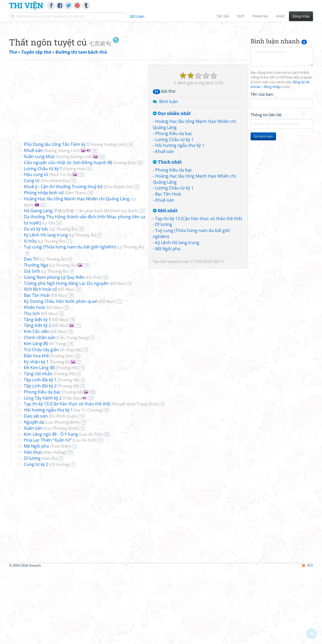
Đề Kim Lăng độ (39, 442)
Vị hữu (30, 315)
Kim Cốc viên (36, 405)
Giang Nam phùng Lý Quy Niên (54, 351)
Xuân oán (33, 502)
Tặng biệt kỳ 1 (37, 393)
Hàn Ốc (50, 532)
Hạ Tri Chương (88, 484)
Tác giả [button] (223, 16)
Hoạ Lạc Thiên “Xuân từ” (48, 514)
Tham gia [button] (260, 16)
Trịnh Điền (61, 520)
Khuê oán (165, 225)
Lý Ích (48, 297)
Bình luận (169, 175)
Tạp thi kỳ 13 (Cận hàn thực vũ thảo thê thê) (199, 293)
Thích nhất (167, 236)
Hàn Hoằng (55, 526)
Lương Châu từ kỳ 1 (174, 214)
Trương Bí (60, 436)
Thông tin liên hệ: (266, 189)
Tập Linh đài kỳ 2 (40, 460)
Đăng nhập (301, 16)
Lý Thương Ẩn (63, 303)
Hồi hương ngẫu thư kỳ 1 (180, 219)
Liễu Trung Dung (73, 411)
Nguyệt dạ (34, 496)
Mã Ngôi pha (168, 323)
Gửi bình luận (263, 210)
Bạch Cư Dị (61, 248)
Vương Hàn (74, 243)
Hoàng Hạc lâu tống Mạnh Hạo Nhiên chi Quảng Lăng (77, 273)
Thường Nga (36, 339)
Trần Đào (72, 472)
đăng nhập (272, 161)
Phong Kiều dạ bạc (174, 207)
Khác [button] (280, 16)
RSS (308, 639)
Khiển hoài (34, 381)
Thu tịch (32, 387)
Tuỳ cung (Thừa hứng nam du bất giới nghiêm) (70, 321)
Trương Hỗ (67, 442)
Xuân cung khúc (40, 230)
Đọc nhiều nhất (172, 187)
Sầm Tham (75, 267)
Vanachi (174, 335)
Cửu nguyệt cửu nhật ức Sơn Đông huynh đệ (68, 237)
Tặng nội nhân (38, 448)
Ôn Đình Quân (63, 490)
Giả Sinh (32, 345)
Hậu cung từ (36, 248)
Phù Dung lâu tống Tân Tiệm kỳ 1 (56, 218)
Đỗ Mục (118, 357)
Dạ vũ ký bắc (36, 303)
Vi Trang (58, 418)
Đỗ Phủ (93, 351)
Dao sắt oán (36, 490)
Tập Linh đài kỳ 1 (40, 454)
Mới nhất (165, 285)
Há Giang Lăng (72, 285)
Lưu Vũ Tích (91, 508)
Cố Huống (59, 538)
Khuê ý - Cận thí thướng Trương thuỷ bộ (63, 261)
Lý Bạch (130, 285)
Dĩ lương (164, 298)
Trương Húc (62, 430)
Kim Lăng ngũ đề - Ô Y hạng (51, 508)
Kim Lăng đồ (36, 418)
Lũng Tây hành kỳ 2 (43, 472)
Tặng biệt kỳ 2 (37, 399)
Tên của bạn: (262, 168)
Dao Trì (31, 333)
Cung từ (32, 254)
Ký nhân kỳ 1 (36, 436)
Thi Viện (26, 5)
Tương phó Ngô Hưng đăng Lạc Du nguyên (66, 357)
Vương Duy (125, 237)
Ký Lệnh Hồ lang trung (177, 317)
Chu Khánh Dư (55, 254)
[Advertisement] (161, 62)
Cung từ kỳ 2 (36, 538)
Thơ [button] (240, 16)
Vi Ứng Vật (71, 424)
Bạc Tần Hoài (168, 268)
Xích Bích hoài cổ (40, 363)
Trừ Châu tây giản (41, 424)
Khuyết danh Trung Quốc (135, 478)
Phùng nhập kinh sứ (44, 267)
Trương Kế (72, 466)
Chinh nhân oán (40, 411)
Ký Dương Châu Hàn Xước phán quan (61, 375)
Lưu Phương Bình (62, 496)
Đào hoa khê (36, 430)
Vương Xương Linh (108, 218)
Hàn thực (33, 526)
